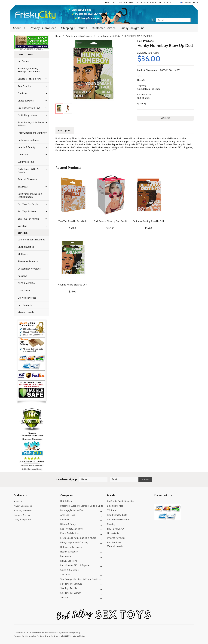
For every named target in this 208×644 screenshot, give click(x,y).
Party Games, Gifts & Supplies (28, 171)
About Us (19, 28)
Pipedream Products (28, 261)
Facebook (173, 502)
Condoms (22, 93)
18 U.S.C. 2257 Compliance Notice (70, 636)
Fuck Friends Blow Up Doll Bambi (110, 221)
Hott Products (25, 305)
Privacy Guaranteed (43, 28)
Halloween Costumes (29, 140)
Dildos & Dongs (26, 101)
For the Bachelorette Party (108, 36)
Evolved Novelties (27, 298)
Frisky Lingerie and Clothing (32, 133)
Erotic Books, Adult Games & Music (31, 124)
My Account (110, 2)
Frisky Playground (133, 28)
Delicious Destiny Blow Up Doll (148, 221)
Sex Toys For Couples (29, 204)
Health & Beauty (26, 147)
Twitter (156, 502)
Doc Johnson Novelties (29, 269)
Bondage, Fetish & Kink (30, 79)
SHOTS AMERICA (26, 283)
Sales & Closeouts (27, 179)
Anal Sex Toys (25, 86)
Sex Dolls (23, 187)
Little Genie (24, 290)
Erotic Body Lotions (27, 115)
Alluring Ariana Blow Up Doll (73, 284)
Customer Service (104, 28)
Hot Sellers (24, 61)
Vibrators (23, 226)
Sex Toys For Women (28, 219)
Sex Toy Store (38, 636)
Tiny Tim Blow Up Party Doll (72, 221)
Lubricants (23, 155)
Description (65, 130)
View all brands (26, 312)
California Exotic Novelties (31, 240)
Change (195, 2)
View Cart (168, 2)
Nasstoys (23, 276)
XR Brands (23, 254)
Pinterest (167, 502)
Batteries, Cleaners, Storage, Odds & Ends (29, 70)
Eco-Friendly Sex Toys (29, 108)
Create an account (154, 2)
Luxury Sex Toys (26, 162)
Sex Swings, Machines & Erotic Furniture (30, 195)
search (193, 20)
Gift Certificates (126, 2)
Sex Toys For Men (27, 211)
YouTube (161, 502)
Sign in (139, 2)
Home (58, 36)
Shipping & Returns (74, 28)
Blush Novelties (26, 247)
